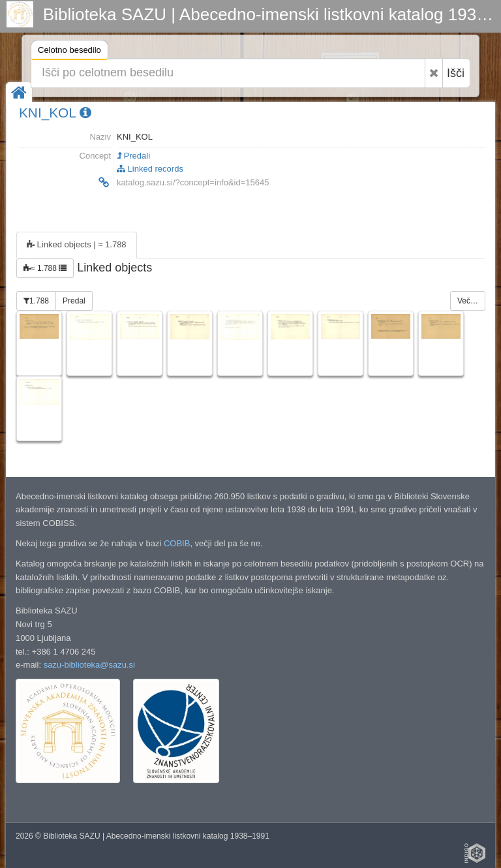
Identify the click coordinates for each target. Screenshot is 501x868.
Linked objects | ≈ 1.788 (77, 244)
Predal (74, 301)
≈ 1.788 (45, 268)
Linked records (150, 169)
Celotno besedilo (69, 52)
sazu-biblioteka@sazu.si (89, 665)
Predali (133, 156)
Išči (456, 73)
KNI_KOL (55, 113)
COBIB (177, 543)
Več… (468, 301)
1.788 (36, 301)
